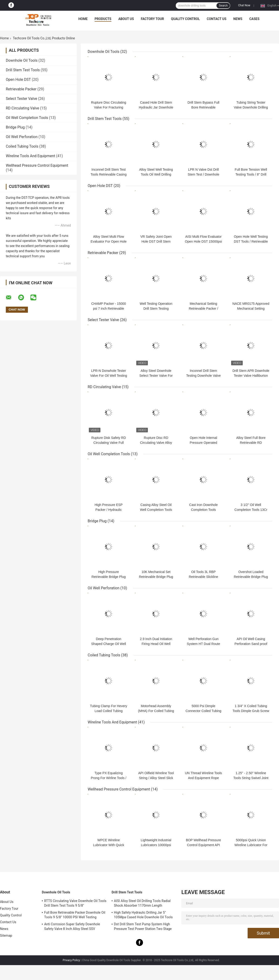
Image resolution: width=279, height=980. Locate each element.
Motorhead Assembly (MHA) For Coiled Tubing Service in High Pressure (156, 711)
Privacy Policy (71, 960)
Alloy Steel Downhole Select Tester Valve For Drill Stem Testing (156, 376)
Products (103, 19)
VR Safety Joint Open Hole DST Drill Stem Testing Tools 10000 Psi (156, 241)
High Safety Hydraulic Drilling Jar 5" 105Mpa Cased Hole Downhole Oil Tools (143, 915)
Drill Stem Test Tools (23, 70)
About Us (126, 19)
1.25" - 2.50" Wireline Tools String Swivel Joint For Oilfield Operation (251, 778)
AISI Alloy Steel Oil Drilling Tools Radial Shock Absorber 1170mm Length (142, 903)
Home (83, 19)
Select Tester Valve (22, 99)
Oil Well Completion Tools (27, 118)
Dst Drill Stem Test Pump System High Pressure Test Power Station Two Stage (143, 926)
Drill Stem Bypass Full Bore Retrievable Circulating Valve (204, 107)
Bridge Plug (15, 127)
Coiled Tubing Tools (22, 146)
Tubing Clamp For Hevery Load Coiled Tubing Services (109, 711)
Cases (254, 19)
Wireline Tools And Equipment (30, 156)
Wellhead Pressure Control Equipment (37, 165)
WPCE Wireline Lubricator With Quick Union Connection (109, 845)
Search (223, 6)
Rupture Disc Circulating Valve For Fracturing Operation (109, 107)
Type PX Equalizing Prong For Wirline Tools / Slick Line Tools (108, 778)
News (238, 19)
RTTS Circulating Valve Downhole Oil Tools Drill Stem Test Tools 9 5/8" (75, 903)
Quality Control (185, 19)
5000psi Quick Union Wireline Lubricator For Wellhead (251, 845)
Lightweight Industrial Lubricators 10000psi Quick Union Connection (156, 845)
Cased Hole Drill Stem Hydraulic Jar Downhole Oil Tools (156, 107)
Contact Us (216, 19)
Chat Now (244, 5)
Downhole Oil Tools (22, 60)
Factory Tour (153, 19)
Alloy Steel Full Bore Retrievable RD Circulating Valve (251, 443)
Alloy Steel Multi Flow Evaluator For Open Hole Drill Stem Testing (109, 241)
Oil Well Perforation (22, 137)
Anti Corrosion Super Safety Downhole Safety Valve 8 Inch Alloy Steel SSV (72, 926)
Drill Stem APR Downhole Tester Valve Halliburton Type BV (251, 376)
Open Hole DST (18, 80)
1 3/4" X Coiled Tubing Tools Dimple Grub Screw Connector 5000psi (251, 711)
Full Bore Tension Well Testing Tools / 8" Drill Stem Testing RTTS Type (251, 174)
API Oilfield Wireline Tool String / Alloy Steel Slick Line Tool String (156, 778)
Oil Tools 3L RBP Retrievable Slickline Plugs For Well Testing (204, 577)
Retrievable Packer (21, 89)
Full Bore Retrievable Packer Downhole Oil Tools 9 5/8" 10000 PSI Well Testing (75, 915)
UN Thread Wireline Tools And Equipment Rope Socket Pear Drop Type (204, 778)
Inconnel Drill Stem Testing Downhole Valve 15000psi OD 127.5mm (203, 376)
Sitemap (6, 936)
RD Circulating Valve (22, 108)
